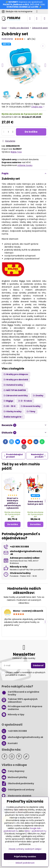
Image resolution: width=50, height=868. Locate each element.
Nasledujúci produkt (38, 456)
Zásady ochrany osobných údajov (25, 849)
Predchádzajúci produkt (14, 456)
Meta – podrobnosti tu (35, 831)
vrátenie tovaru (25, 165)
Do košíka (31, 132)
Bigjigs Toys (16, 152)
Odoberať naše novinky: (24, 658)
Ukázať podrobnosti (25, 863)
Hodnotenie (7, 39)
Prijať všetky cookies (25, 857)
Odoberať (38, 665)
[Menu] (45, 18)
